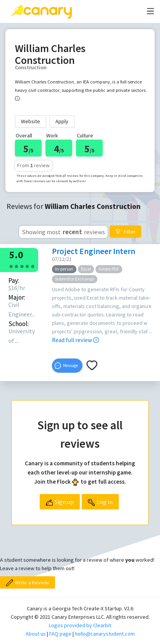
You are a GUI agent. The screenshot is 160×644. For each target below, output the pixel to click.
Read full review (75, 340)
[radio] (11, 266)
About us (36, 634)
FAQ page (60, 634)
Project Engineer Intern (94, 251)
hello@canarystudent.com (105, 634)
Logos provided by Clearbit (80, 625)
